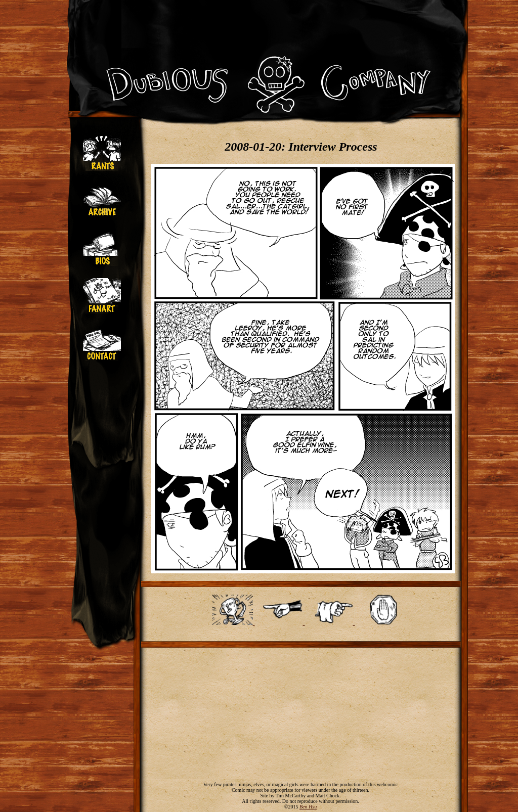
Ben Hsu (308, 807)
